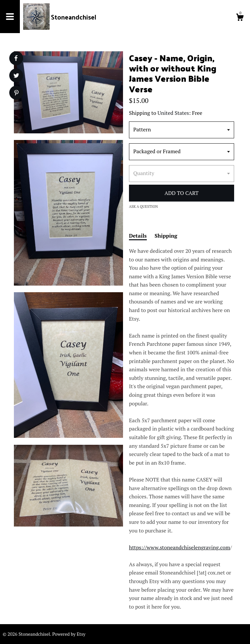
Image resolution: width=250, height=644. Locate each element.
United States (173, 113)
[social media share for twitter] (16, 76)
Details (138, 236)
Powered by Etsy (69, 634)
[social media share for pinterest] (16, 93)
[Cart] (240, 18)
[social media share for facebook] (16, 58)
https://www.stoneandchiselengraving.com (180, 547)
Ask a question (144, 207)
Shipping (166, 236)
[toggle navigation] (10, 17)
